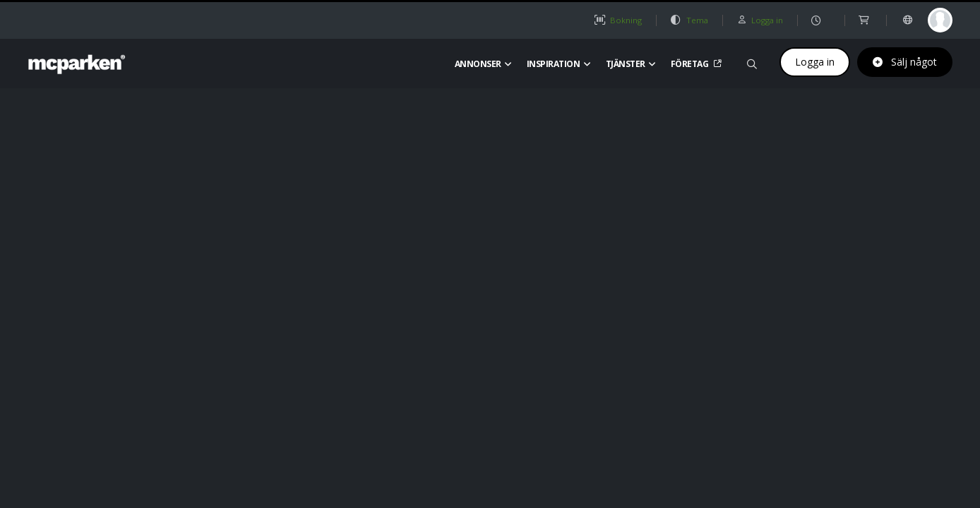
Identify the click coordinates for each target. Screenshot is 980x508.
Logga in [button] (760, 20)
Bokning (618, 20)
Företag (694, 64)
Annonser (483, 64)
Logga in (815, 62)
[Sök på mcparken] (752, 62)
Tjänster (631, 64)
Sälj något (905, 62)
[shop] (865, 20)
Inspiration (559, 64)
